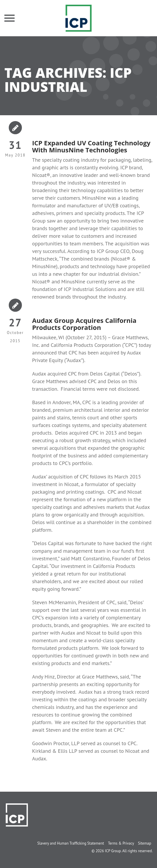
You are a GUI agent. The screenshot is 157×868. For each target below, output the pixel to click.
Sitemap (145, 843)
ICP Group (113, 851)
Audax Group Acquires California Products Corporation (84, 324)
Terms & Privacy (121, 843)
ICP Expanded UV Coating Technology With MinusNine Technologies (91, 146)
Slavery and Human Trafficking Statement (71, 843)
